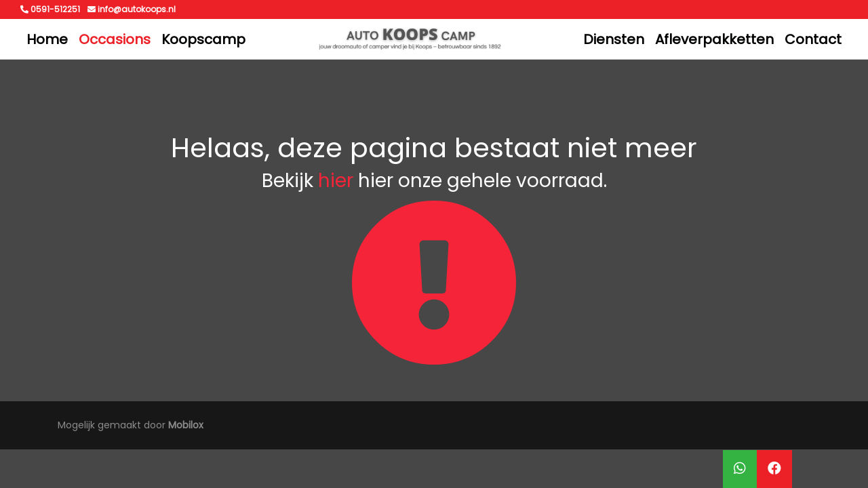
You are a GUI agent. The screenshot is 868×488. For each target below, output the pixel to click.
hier (336, 181)
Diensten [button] (614, 39)
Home (47, 39)
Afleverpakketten (714, 39)
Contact (813, 39)
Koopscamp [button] (203, 39)
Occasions (115, 39)
